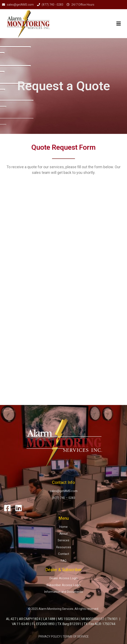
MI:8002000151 (93, 619)
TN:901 (112, 619)
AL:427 (11, 619)
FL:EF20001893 (43, 624)
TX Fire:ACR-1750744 (100, 624)
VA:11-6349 (20, 624)
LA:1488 (49, 619)
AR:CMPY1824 (30, 619)
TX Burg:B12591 (69, 624)
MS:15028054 (68, 619)
